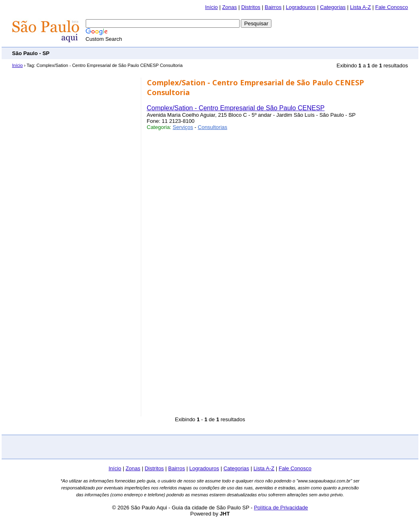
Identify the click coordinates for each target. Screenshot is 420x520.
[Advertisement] (260, 53)
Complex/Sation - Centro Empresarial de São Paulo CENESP (236, 108)
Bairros (273, 7)
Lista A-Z (360, 7)
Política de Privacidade (281, 508)
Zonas (229, 7)
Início (211, 7)
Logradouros (301, 7)
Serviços (183, 127)
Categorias (333, 7)
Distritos (251, 7)
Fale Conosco (391, 7)
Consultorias (213, 127)
